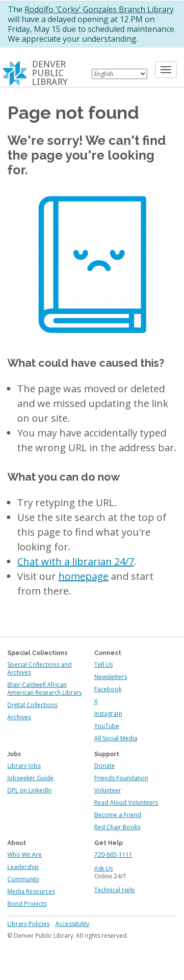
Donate (105, 766)
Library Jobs (24, 766)
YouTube (107, 726)
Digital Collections (32, 705)
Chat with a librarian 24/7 (76, 561)
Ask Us (104, 868)
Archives (19, 717)
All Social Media (116, 738)
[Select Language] (119, 74)
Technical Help (115, 890)
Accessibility (72, 924)
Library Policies (28, 924)
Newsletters (111, 677)
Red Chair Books (117, 827)
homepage (83, 576)
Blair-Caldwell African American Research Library (45, 689)
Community (23, 879)
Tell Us (104, 665)
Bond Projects (27, 904)
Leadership (23, 867)
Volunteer (108, 790)
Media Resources (31, 891)
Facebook (108, 689)
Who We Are (25, 855)
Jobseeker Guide (30, 778)
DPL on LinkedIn (29, 790)
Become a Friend (118, 815)
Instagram (108, 714)
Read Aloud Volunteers (126, 803)
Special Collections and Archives (39, 668)
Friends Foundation (121, 778)
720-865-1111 (113, 855)
